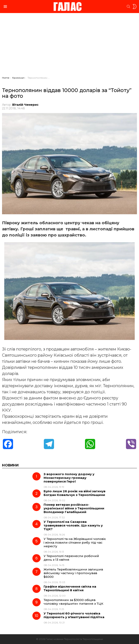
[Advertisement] (69, 46)
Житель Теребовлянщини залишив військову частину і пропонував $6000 (73, 573)
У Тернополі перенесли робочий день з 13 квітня (71, 558)
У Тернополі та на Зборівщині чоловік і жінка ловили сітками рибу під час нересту (75, 542)
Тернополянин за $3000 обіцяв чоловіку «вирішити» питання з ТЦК (73, 602)
